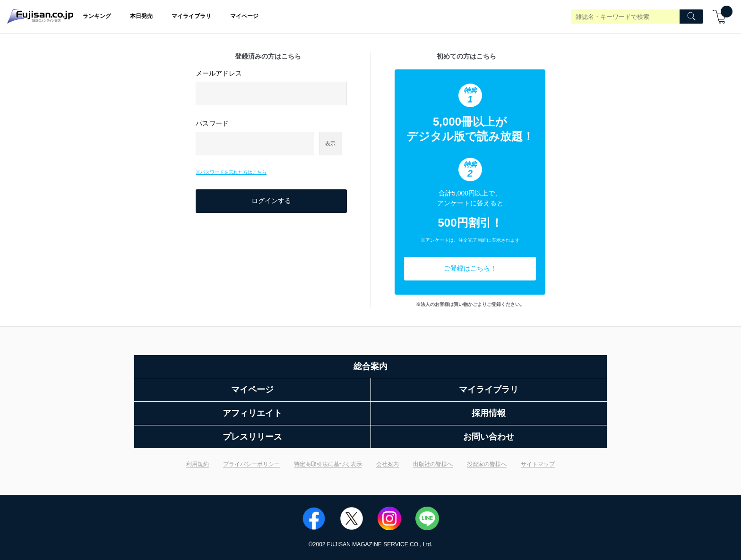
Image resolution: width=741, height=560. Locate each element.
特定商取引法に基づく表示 (328, 464)
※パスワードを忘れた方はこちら (231, 172)
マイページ (244, 16)
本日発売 (141, 16)
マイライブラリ (191, 16)
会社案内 (388, 464)
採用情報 (489, 413)
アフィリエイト (252, 413)
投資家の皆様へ (487, 464)
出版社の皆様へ (433, 464)
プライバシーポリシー (251, 464)
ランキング (97, 16)
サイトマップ (538, 464)
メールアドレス (219, 73)
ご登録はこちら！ (470, 268)
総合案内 (370, 366)
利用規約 (198, 464)
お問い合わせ (489, 437)
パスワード (212, 123)
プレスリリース (252, 437)
